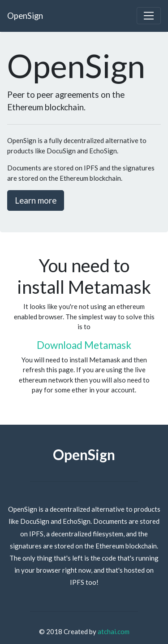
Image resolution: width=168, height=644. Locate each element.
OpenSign (25, 15)
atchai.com (114, 631)
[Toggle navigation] (149, 16)
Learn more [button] (36, 200)
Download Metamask (84, 345)
